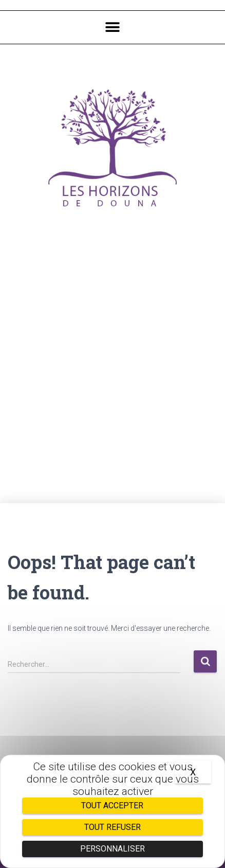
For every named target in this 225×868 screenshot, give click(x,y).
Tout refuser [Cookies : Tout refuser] (113, 827)
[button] (113, 27)
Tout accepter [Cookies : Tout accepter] (112, 805)
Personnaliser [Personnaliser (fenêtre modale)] (113, 849)
